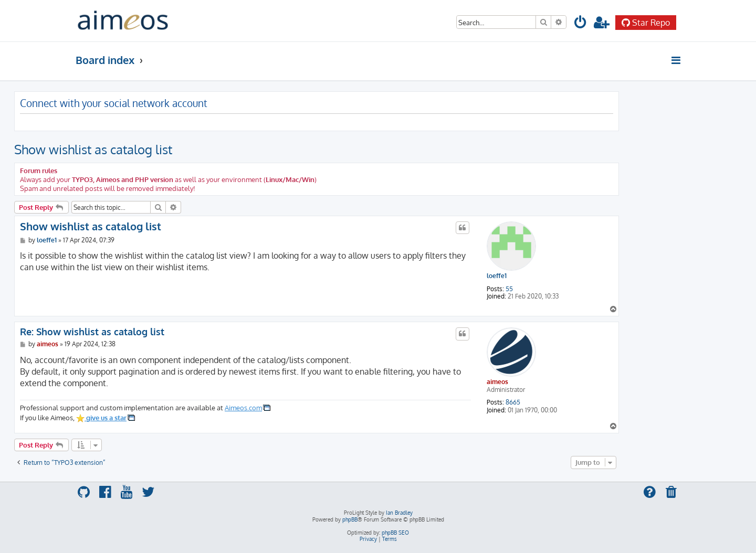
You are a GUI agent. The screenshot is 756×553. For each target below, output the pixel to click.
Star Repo (646, 23)
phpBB (350, 519)
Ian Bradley (399, 513)
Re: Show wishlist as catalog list (92, 332)
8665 (513, 402)
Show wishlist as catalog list (93, 149)
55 (509, 289)
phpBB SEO (395, 533)
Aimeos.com (243, 407)
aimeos (497, 382)
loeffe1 (497, 276)
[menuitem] (581, 24)
